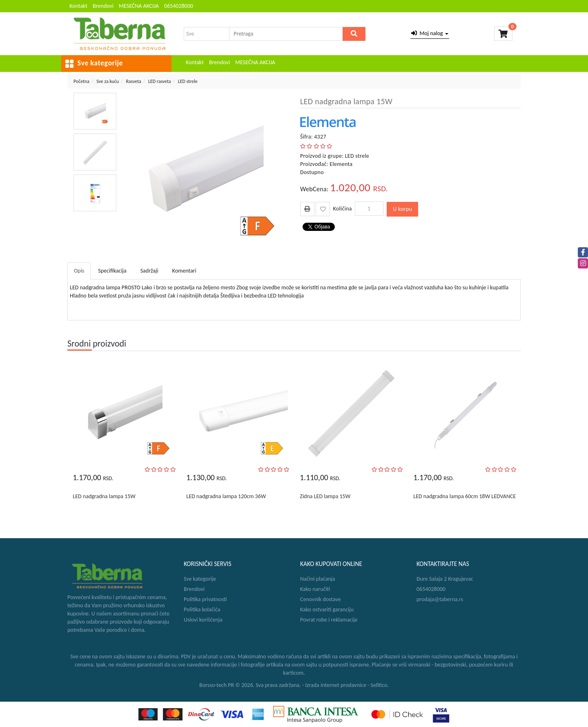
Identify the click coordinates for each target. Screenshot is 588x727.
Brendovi (103, 6)
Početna (81, 81)
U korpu (402, 209)
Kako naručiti (315, 589)
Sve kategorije (200, 579)
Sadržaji (149, 271)
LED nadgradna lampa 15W (104, 496)
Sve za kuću (108, 81)
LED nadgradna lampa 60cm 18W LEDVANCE (464, 496)
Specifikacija (112, 271)
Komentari (184, 271)
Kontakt (78, 6)
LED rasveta (160, 81)
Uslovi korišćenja (203, 620)
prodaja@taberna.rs (440, 599)
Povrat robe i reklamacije (329, 620)
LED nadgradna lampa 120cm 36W (226, 496)
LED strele (188, 81)
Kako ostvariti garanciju (327, 610)
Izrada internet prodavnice (336, 685)
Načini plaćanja (318, 579)
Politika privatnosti (205, 599)
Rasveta (133, 81)
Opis (79, 271)
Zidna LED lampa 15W (325, 496)
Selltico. (380, 685)
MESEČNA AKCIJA (139, 6)
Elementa (341, 164)
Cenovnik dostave (321, 599)
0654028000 (179, 6)
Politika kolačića (202, 610)
